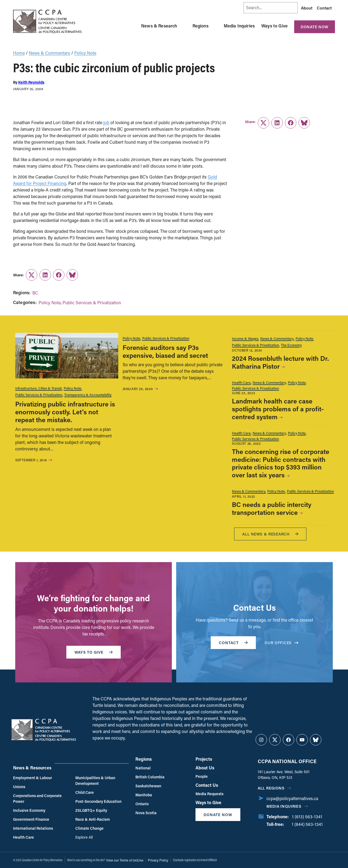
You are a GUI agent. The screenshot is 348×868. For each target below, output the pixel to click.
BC (35, 293)
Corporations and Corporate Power (37, 798)
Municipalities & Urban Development (95, 781)
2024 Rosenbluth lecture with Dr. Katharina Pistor (280, 362)
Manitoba (144, 795)
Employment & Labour (32, 778)
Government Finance (31, 819)
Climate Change (89, 828)
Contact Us (207, 785)
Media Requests (209, 794)
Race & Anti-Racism (93, 819)
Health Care (241, 382)
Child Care (85, 792)
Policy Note (85, 53)
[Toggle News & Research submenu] (184, 26)
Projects (204, 759)
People (202, 776)
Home (19, 53)
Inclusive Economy (29, 810)
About (307, 8)
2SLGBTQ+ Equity (91, 810)
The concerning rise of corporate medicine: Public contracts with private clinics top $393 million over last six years (281, 463)
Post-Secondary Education (98, 801)
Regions (201, 26)
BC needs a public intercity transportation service (272, 508)
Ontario (142, 804)
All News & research (270, 534)
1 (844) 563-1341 (307, 824)
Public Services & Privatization (92, 303)
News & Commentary (49, 53)
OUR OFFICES (281, 643)
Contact (324, 8)
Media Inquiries (239, 26)
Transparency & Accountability (88, 395)
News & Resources (32, 768)
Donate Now (315, 27)
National (143, 768)
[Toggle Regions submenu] (215, 26)
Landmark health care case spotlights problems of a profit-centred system (278, 409)
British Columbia (150, 777)
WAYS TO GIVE (94, 652)
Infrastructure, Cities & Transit (38, 388)
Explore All (84, 837)
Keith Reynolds (31, 82)
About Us (205, 768)
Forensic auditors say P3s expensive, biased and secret (165, 351)
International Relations (33, 828)
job (106, 122)
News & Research (159, 26)
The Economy (291, 345)
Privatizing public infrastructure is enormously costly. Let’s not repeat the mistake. (65, 412)
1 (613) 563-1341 (307, 817)
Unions (19, 787)
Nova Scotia (146, 813)
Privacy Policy (158, 860)
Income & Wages (245, 338)
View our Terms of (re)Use (125, 860)
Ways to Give (274, 26)
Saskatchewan (148, 786)
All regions (271, 788)
